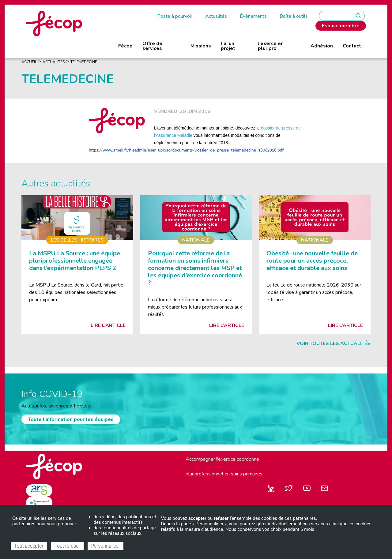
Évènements (253, 16)
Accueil (29, 62)
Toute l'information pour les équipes (71, 419)
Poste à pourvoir (175, 16)
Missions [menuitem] (201, 46)
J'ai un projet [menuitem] (228, 46)
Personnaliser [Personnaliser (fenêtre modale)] (105, 546)
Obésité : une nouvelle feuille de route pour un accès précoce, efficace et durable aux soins (312, 261)
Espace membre (341, 26)
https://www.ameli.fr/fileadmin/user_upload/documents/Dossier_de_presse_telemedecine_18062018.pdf (186, 150)
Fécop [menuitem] (125, 46)
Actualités (216, 16)
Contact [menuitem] (352, 46)
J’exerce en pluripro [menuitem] (271, 46)
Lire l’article (108, 325)
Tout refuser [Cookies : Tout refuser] (67, 546)
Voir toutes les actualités (334, 343)
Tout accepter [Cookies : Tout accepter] (29, 546)
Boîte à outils (294, 16)
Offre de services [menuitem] (152, 46)
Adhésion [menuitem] (322, 46)
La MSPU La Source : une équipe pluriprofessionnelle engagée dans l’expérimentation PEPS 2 (75, 261)
